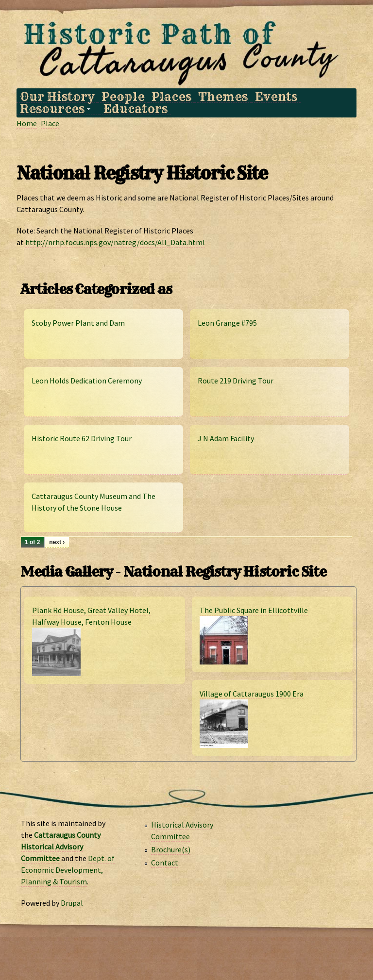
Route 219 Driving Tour (236, 381)
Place (50, 123)
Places (171, 97)
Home (27, 123)
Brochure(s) (171, 849)
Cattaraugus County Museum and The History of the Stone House (93, 502)
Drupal (72, 903)
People (123, 97)
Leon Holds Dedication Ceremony (87, 381)
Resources (54, 109)
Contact (165, 863)
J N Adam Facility (226, 438)
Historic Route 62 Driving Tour (82, 438)
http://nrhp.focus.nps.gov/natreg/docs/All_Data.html (115, 242)
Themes (223, 97)
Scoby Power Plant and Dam (78, 323)
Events (276, 97)
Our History (57, 97)
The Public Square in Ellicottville (254, 610)
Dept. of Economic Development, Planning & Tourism (68, 870)
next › (57, 542)
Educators (136, 109)
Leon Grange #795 (227, 323)
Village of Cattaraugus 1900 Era (252, 694)
